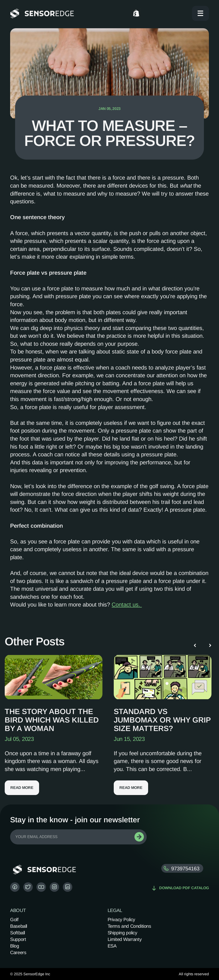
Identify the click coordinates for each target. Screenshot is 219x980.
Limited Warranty (125, 939)
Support (18, 939)
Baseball (19, 926)
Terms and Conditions (129, 926)
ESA (112, 946)
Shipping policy (122, 933)
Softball (18, 933)
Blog (14, 946)
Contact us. (127, 604)
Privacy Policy (121, 920)
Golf (14, 920)
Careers (18, 952)
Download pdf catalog (181, 888)
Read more (22, 788)
